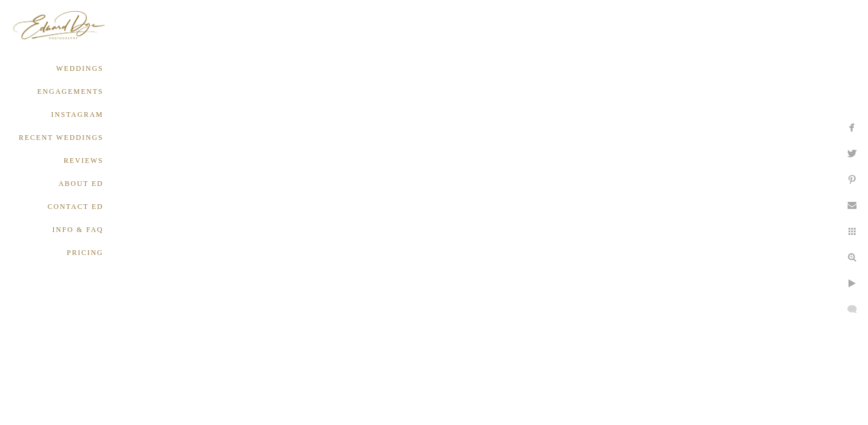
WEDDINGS (80, 68)
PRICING (85, 253)
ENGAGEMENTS (70, 91)
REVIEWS (84, 161)
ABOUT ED (81, 184)
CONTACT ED (76, 207)
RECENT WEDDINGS (61, 138)
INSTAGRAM (77, 115)
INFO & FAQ (78, 230)
